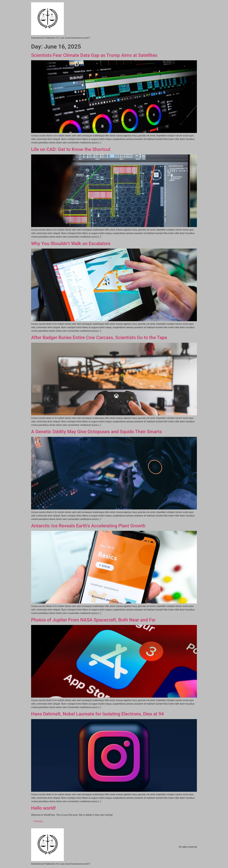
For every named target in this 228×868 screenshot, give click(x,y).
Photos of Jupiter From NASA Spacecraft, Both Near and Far (93, 620)
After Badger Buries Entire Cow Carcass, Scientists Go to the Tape (99, 337)
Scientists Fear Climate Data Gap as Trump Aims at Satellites (94, 55)
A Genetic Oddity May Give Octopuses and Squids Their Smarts (96, 432)
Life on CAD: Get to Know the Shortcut (71, 149)
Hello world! (43, 808)
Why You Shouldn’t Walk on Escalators (71, 243)
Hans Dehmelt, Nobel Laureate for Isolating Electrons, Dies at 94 (97, 714)
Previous (37, 821)
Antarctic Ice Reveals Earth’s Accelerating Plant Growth (88, 526)
